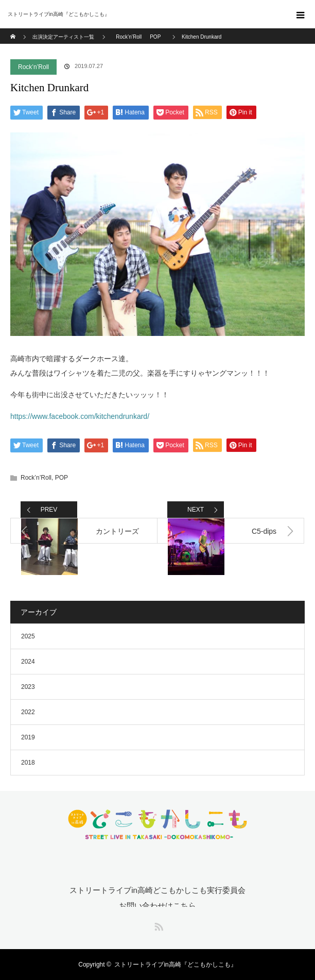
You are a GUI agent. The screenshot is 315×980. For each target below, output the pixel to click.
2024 (28, 662)
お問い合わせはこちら (157, 906)
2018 (28, 763)
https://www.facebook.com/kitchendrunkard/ (80, 416)
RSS (157, 925)
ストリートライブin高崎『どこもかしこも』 (175, 965)
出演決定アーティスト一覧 (63, 37)
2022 (28, 712)
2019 (28, 737)
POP (62, 478)
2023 (28, 687)
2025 (28, 636)
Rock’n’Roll (33, 67)
